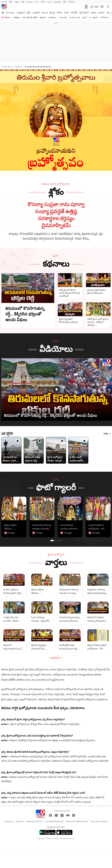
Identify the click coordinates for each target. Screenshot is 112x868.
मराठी (23, 2)
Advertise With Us (35, 821)
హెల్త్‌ (108, 12)
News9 (4, 2)
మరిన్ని (107, 434)
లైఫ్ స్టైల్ (52, 12)
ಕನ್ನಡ (17, 2)
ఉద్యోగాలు (8, 17)
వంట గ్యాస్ (63, 17)
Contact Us (9, 821)
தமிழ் (49, 2)
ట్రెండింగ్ (102, 12)
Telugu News (7, 67)
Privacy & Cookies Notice (77, 821)
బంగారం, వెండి (75, 17)
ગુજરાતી (29, 2)
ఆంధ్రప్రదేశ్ (36, 12)
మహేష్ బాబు (105, 17)
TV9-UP (72, 2)
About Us (20, 821)
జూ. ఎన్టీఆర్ (93, 17)
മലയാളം (57, 2)
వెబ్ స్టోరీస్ (74, 12)
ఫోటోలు (60, 12)
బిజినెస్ (67, 12)
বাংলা (37, 2)
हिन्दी (11, 2)
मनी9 (65, 2)
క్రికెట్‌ (29, 12)
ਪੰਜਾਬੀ (43, 2)
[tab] (52, 541)
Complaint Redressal (54, 821)
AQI (96, 7)
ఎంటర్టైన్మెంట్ (21, 12)
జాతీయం (94, 12)
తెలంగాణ (45, 12)
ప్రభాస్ (85, 17)
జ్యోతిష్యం (17, 17)
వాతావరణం (53, 17)
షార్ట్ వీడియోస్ (84, 12)
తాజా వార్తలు (10, 12)
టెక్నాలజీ (43, 17)
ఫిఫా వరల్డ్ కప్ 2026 (30, 17)
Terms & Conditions (99, 821)
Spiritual (18, 67)
